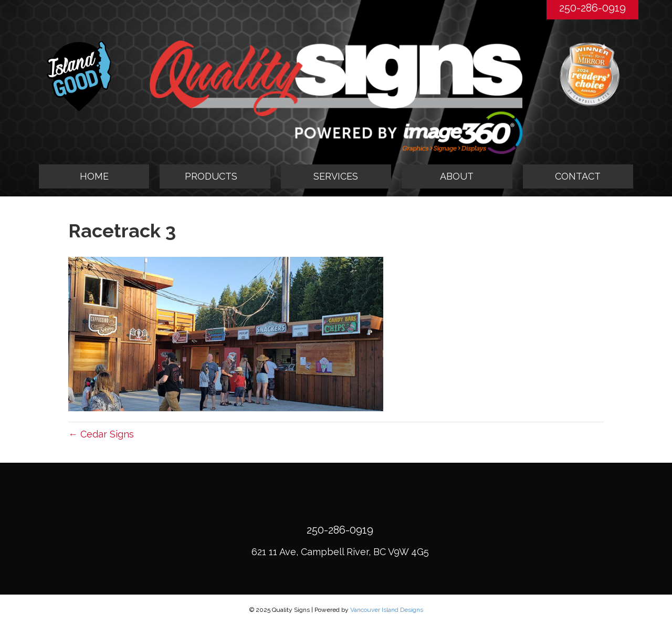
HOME (94, 176)
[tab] (215, 176)
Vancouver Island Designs (387, 610)
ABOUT (457, 176)
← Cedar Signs (101, 434)
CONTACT (578, 176)
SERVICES (336, 176)
